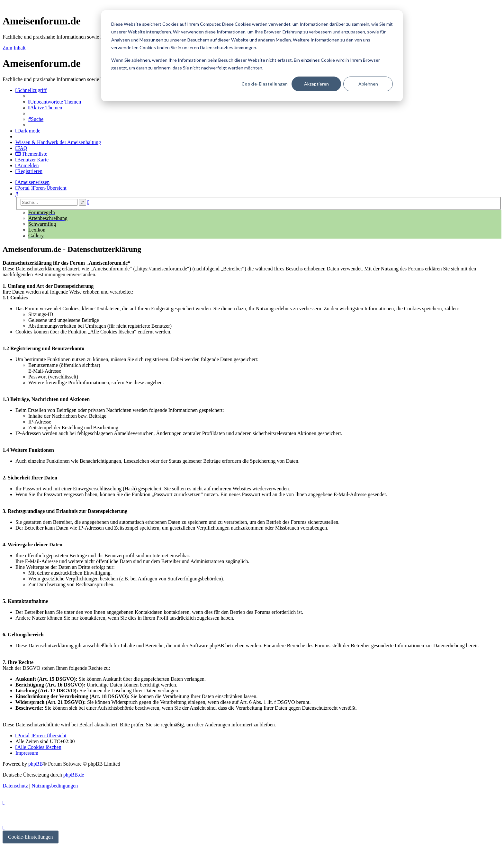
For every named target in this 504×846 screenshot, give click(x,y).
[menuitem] (55, 102)
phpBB (36, 764)
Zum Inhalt (14, 48)
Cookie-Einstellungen (265, 84)
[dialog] (252, 56)
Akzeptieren (316, 84)
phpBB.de (74, 775)
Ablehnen (368, 84)
